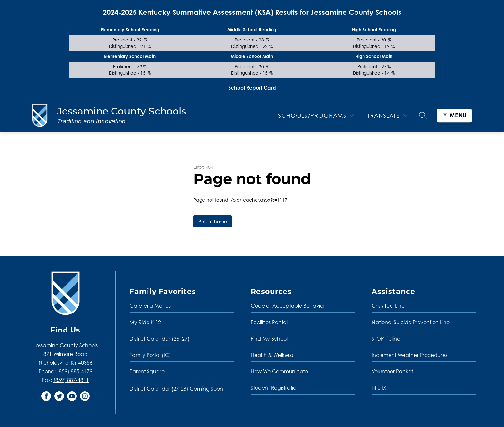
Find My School (269, 339)
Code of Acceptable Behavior (288, 306)
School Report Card (252, 88)
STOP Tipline (386, 339)
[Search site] (423, 115)
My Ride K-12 (145, 322)
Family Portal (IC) (150, 355)
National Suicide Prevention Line (411, 322)
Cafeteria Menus (150, 306)
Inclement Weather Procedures (410, 355)
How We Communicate (279, 371)
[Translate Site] (387, 116)
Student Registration (275, 388)
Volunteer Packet (392, 371)
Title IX (379, 388)
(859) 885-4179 (75, 371)
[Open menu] (454, 115)
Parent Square (147, 371)
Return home (213, 221)
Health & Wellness (272, 355)
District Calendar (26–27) (160, 339)
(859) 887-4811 (71, 380)
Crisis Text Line (388, 306)
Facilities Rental (269, 322)
